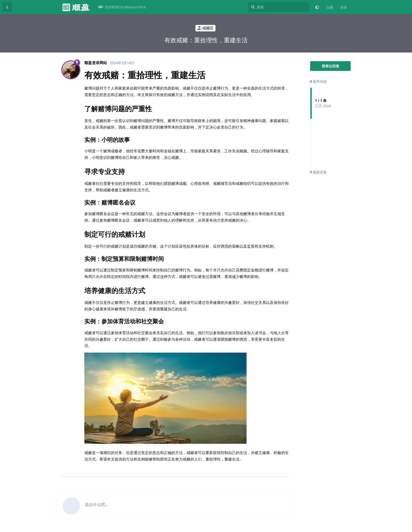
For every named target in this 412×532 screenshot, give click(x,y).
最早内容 (318, 81)
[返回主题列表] (7, 7)
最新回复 (318, 172)
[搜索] (279, 7)
